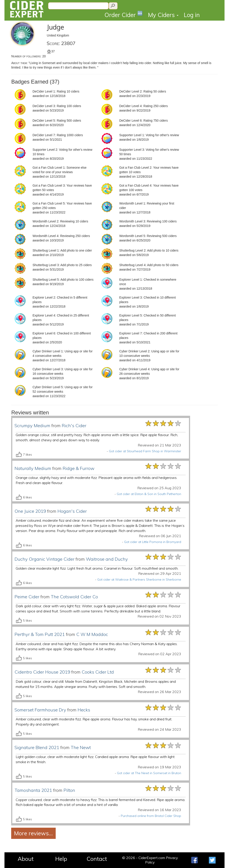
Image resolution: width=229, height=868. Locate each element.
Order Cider (124, 14)
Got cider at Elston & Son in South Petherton (149, 494)
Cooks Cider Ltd (98, 672)
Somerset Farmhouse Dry (40, 710)
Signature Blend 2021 (37, 747)
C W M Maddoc (92, 634)
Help (61, 859)
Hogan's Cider (72, 511)
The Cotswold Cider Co (74, 597)
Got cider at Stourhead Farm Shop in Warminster (145, 451)
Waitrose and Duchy (107, 559)
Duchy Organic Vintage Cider (45, 559)
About (26, 859)
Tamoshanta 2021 (33, 790)
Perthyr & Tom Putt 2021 (40, 634)
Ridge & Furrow (78, 468)
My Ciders (163, 15)
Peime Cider (27, 597)
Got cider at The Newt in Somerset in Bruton (149, 773)
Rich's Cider (74, 425)
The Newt (81, 747)
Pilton (69, 790)
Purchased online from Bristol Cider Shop (151, 816)
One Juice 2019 (30, 511)
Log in (192, 15)
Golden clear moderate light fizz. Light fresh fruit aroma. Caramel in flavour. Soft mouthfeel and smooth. (97, 568)
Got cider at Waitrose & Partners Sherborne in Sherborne (139, 579)
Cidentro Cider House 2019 (42, 672)
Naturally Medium (33, 468)
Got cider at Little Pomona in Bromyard (153, 542)
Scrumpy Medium (32, 425)
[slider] (163, 423)
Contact (97, 859)
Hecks (84, 710)
